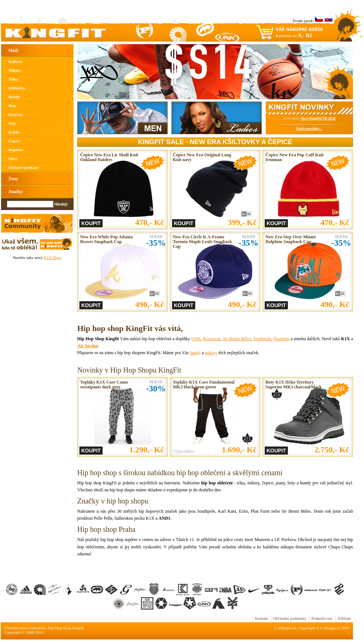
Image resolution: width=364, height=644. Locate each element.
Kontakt (261, 618)
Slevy (13, 159)
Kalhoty (15, 61)
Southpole (262, 339)
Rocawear (212, 339)
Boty (13, 106)
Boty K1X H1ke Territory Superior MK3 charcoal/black (294, 385)
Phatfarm (281, 339)
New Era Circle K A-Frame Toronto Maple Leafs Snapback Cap (202, 242)
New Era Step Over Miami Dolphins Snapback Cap (290, 239)
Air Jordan (88, 346)
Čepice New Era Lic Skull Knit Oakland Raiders (109, 157)
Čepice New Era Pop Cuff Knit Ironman (295, 157)
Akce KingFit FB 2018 (318, 118)
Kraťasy (16, 114)
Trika (13, 79)
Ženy (13, 179)
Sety (12, 123)
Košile (14, 132)
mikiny (211, 353)
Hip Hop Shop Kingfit (66, 628)
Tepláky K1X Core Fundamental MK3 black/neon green (204, 385)
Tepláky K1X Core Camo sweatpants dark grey (104, 385)
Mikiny (15, 70)
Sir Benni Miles (237, 339)
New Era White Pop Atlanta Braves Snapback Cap (106, 239)
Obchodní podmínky (290, 618)
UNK (196, 339)
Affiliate (344, 618)
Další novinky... (309, 128)
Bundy (14, 97)
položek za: (294, 35)
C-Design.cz (330, 628)
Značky (16, 192)
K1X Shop (52, 257)
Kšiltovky (17, 88)
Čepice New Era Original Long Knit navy (202, 157)
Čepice (14, 141)
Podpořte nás (322, 618)
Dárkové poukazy (24, 167)
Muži (13, 50)
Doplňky (16, 150)
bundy (195, 353)
